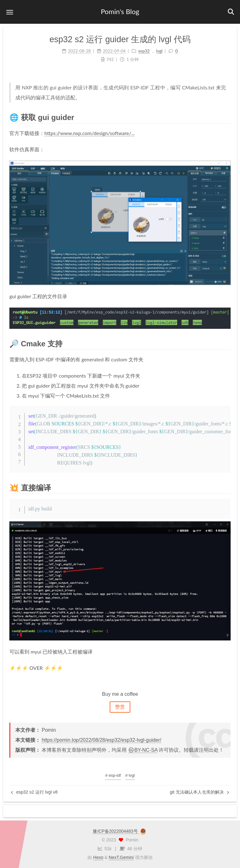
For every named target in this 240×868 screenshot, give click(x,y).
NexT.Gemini (121, 857)
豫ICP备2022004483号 (116, 831)
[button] (10, 12)
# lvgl (130, 775)
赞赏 (120, 707)
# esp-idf (113, 775)
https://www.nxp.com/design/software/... (90, 133)
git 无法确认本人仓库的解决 (199, 792)
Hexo (98, 857)
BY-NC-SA (143, 750)
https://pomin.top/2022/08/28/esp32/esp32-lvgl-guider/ (101, 740)
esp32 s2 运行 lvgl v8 (34, 792)
